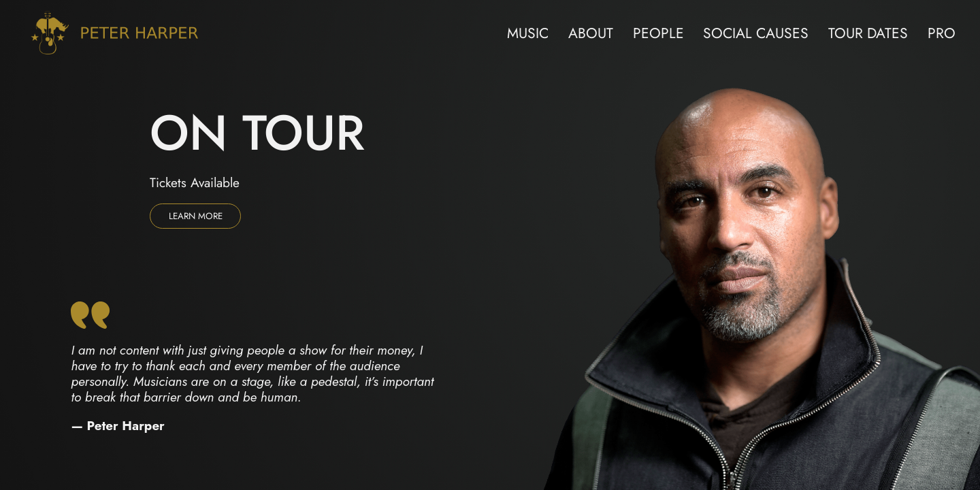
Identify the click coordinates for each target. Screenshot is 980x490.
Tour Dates (868, 33)
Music (528, 33)
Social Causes (756, 33)
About (591, 33)
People (658, 33)
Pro (942, 33)
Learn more (196, 216)
